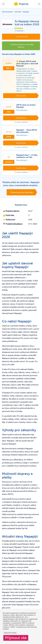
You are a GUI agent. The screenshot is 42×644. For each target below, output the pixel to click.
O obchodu (20, 31)
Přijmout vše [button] (16, 638)
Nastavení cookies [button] (10, 633)
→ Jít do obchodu (21, 37)
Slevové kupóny (7, 12)
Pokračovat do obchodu (22, 192)
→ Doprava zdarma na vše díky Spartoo (21, 46)
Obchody (18, 12)
